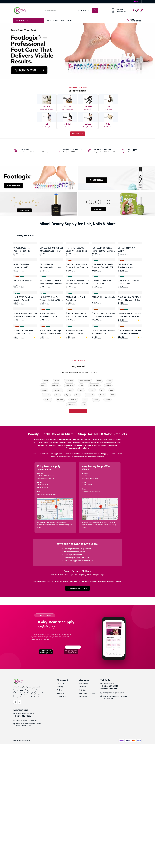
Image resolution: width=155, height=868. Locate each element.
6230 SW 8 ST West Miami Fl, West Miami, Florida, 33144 (28, 852)
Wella (113, 522)
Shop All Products (77, 134)
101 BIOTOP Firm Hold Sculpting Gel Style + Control (23, 385)
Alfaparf (46, 508)
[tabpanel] (77, 355)
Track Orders (61, 811)
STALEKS (48, 527)
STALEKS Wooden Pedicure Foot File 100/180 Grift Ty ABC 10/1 (25, 272)
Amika (78, 522)
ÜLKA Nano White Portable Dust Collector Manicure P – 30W (130, 461)
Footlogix (108, 527)
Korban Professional (85, 508)
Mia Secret (60, 527)
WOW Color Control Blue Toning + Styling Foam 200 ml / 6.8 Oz (77, 310)
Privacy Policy (83, 811)
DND (81, 512)
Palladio (102, 522)
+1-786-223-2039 (109, 816)
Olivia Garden (69, 512)
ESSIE (85, 527)
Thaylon (43, 512)
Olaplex (57, 508)
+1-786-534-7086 (109, 813)
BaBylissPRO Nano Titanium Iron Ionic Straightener (126, 310)
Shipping (60, 814)
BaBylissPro (56, 512)
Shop (56, 20)
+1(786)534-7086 (136, 21)
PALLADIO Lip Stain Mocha (104, 382)
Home (49, 20)
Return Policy (83, 824)
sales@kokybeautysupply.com (113, 820)
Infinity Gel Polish (94, 512)
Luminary (44, 517)
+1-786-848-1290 (22, 843)
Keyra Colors (69, 508)
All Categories (22, 20)
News (63, 20)
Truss (84, 531)
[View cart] (141, 10)
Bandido (96, 527)
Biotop (110, 508)
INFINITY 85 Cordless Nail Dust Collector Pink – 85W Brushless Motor (129, 422)
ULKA (112, 517)
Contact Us (82, 817)
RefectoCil (46, 522)
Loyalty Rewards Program (87, 820)
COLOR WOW (72, 531)
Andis (58, 522)
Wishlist (60, 817)
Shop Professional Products (77, 715)
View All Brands (78, 538)
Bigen (68, 522)
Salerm (99, 508)
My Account (61, 820)
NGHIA (81, 517)
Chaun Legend (58, 517)
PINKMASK (73, 527)
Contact (69, 20)
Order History (61, 824)
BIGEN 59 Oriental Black (24, 344)
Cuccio (70, 517)
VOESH (92, 517)
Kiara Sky (108, 512)
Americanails (90, 522)
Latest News (83, 814)
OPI (102, 517)
